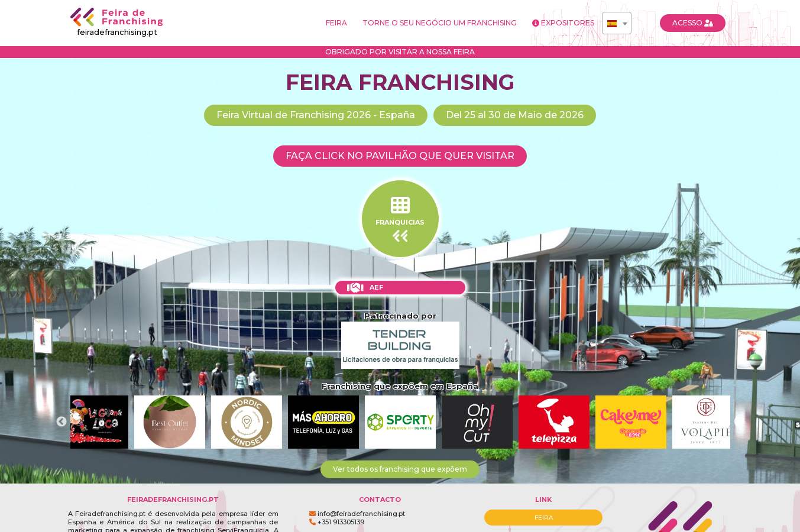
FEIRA (336, 23)
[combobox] (617, 23)
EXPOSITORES (563, 23)
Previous (61, 422)
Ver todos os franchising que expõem (400, 469)
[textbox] (617, 24)
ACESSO (693, 23)
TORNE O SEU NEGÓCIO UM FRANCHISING (440, 23)
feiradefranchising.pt (117, 22)
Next (739, 422)
